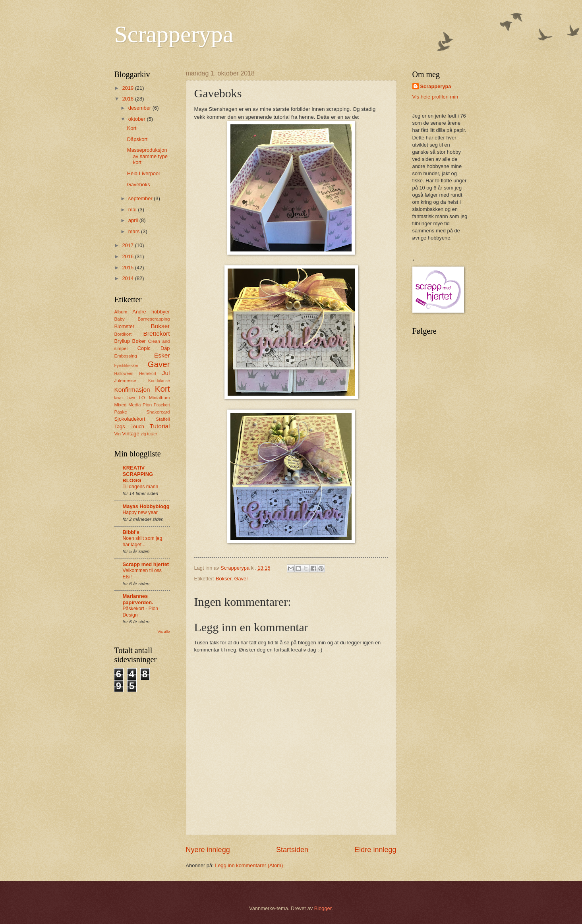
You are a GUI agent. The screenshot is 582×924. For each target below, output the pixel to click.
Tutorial (160, 426)
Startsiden (292, 850)
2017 (128, 245)
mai (133, 210)
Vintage (131, 434)
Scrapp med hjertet (146, 564)
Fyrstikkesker (127, 366)
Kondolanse (159, 381)
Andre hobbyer (151, 312)
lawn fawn (125, 398)
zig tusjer (149, 434)
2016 (128, 256)
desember (140, 108)
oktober (138, 119)
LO (142, 398)
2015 (128, 268)
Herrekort (148, 374)
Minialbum (160, 398)
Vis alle (164, 631)
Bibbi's (131, 532)
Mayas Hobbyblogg (146, 506)
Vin (118, 434)
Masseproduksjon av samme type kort (147, 156)
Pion (147, 405)
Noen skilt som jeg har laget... (143, 541)
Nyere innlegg (208, 850)
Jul (166, 373)
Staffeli (163, 419)
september (141, 198)
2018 (128, 99)
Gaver (241, 579)
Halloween (124, 374)
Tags (120, 426)
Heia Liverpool (143, 173)
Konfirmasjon (132, 390)
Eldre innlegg (375, 850)
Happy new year (140, 512)
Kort (132, 128)
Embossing (126, 356)
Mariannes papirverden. (138, 599)
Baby (120, 319)
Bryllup (122, 341)
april (134, 220)
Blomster (125, 326)
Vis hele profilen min (435, 97)
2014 (128, 278)
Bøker (139, 341)
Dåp (165, 348)
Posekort (162, 405)
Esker (162, 355)
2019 (128, 88)
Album (121, 312)
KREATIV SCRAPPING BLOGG (138, 474)
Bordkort (123, 334)
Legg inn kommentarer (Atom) (249, 865)
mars (135, 231)
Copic (144, 348)
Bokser (223, 579)
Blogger (323, 908)
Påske (121, 412)
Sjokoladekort (130, 419)
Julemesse (125, 381)
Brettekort (157, 333)
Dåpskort (137, 139)
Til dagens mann (141, 487)
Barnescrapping (154, 319)
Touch (137, 426)
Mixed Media (128, 405)
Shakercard (158, 412)
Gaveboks (139, 185)
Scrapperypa (174, 34)
